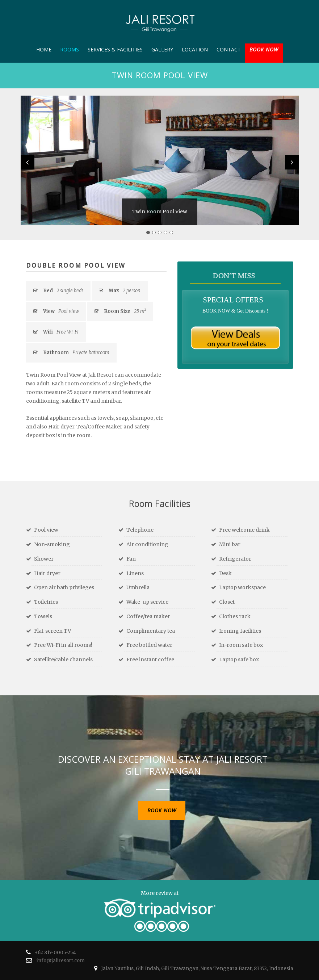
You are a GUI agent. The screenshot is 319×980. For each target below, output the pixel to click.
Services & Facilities (115, 49)
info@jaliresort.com (61, 961)
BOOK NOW (264, 49)
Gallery (162, 49)
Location (195, 49)
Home (44, 49)
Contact (229, 49)
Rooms (70, 49)
